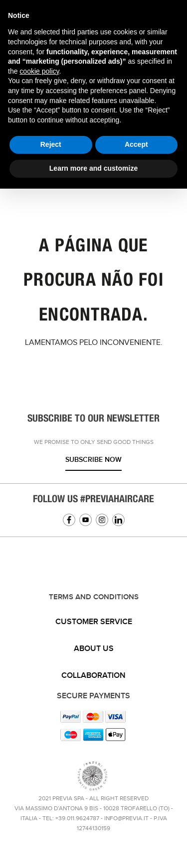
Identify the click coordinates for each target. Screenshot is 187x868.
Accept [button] (136, 144)
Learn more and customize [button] (93, 168)
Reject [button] (51, 144)
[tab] (93, 622)
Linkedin (118, 520)
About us (94, 649)
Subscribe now (93, 460)
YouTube (86, 520)
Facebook (69, 520)
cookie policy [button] (39, 71)
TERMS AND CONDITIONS (94, 597)
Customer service (94, 622)
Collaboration (93, 676)
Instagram (102, 520)
